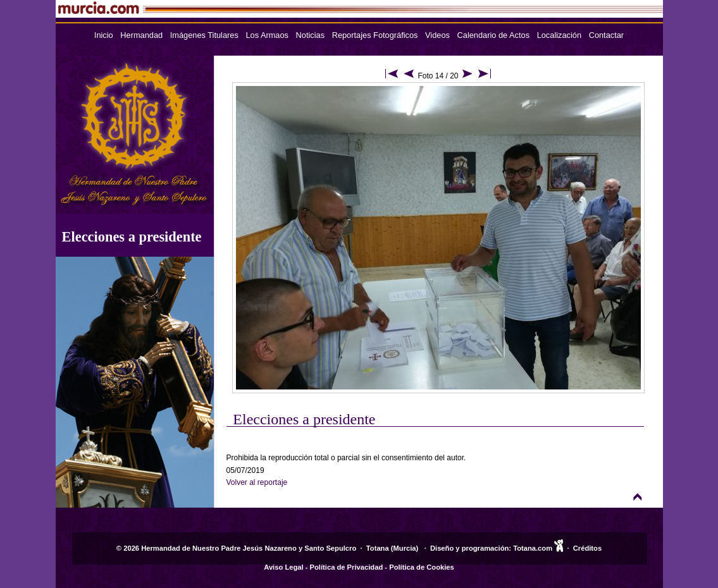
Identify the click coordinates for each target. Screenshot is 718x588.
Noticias (311, 35)
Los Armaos (267, 35)
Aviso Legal (283, 567)
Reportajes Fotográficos (375, 35)
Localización (559, 35)
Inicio (104, 35)
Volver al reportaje (257, 482)
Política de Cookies (422, 567)
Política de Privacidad (347, 567)
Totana (378, 548)
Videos (437, 35)
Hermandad (141, 35)
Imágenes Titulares (204, 35)
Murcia (405, 548)
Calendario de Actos (494, 35)
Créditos (587, 548)
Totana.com (533, 548)
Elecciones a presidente (132, 237)
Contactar (606, 35)
